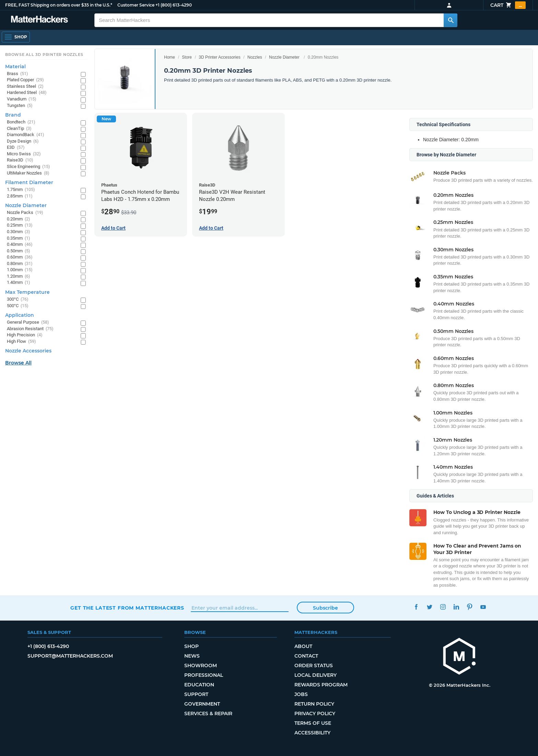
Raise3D (20, 160)
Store (187, 57)
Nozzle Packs (25, 213)
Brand (13, 115)
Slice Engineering (28, 167)
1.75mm (21, 190)
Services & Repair (208, 713)
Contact (306, 656)
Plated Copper (25, 80)
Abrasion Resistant (30, 329)
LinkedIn (456, 607)
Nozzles (255, 57)
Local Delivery (315, 675)
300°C (18, 299)
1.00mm (20, 270)
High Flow (21, 342)
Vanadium (22, 99)
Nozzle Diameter (284, 57)
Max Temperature (27, 292)
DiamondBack (26, 135)
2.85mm (20, 196)
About (303, 646)
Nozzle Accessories (28, 351)
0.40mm (20, 245)
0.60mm (20, 257)
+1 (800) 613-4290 (174, 5)
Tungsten (20, 106)
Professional (204, 675)
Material (15, 67)
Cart (508, 5)
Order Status (314, 665)
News (192, 656)
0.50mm (19, 251)
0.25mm (20, 225)
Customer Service (136, 5)
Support (196, 694)
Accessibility (312, 733)
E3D (16, 148)
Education (199, 685)
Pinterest (470, 607)
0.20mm (19, 219)
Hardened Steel (27, 93)
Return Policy (314, 704)
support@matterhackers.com (70, 656)
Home (169, 57)
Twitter (429, 607)
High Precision (25, 335)
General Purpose (28, 322)
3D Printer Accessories (219, 57)
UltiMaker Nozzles (28, 173)
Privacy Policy (315, 713)
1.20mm (19, 277)
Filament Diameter (29, 182)
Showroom (201, 665)
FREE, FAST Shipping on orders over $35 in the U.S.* (59, 5)
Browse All (18, 363)
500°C (18, 306)
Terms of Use (313, 723)
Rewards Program (321, 685)
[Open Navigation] (16, 37)
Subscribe (325, 608)
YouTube (483, 607)
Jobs (301, 694)
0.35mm (19, 238)
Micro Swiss (24, 154)
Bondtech (21, 122)
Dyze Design (23, 141)
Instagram (443, 607)
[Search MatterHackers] (451, 20)
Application (20, 315)
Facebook (416, 607)
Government (202, 704)
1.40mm (19, 283)
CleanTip (19, 129)
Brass (17, 74)
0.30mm (19, 232)
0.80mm (20, 264)
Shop (191, 646)
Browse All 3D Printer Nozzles (44, 55)
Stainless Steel (25, 87)
